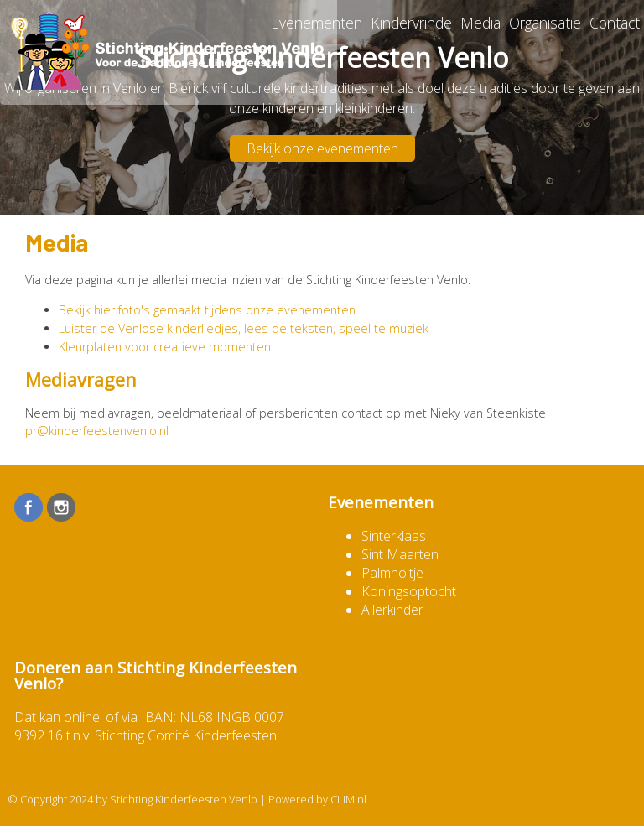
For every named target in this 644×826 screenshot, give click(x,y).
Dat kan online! (58, 717)
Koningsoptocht (409, 591)
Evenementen (317, 23)
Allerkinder (392, 610)
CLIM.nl (348, 799)
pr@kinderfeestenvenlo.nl (97, 431)
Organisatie (545, 23)
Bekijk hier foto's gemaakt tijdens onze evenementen (207, 310)
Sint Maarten (400, 554)
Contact (615, 23)
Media (480, 23)
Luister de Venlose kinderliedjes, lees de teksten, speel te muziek (244, 328)
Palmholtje (392, 573)
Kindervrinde (411, 23)
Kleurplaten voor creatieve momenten (165, 347)
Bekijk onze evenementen (322, 148)
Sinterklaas (394, 536)
